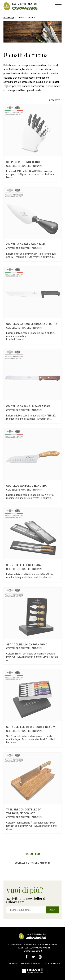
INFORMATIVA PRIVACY (32, 963)
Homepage (9, 17)
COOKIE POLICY (53, 963)
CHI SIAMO (13, 963)
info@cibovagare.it (32, 951)
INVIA (52, 910)
